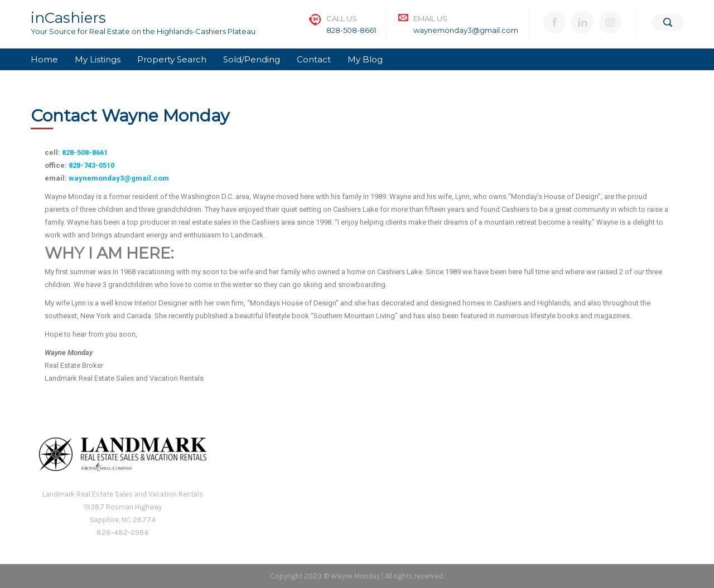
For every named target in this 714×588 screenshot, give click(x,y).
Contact (314, 59)
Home (44, 59)
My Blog (365, 59)
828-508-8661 (351, 30)
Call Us (342, 18)
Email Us (430, 18)
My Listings (98, 59)
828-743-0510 (91, 165)
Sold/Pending (252, 59)
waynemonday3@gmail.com (466, 30)
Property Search (172, 59)
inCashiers (68, 18)
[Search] (668, 22)
